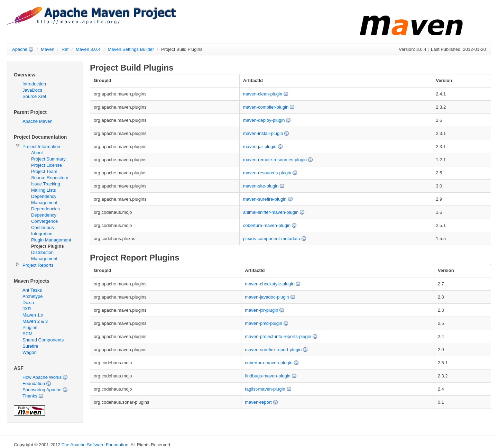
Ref (65, 49)
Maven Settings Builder (131, 49)
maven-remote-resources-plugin (275, 160)
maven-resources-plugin (267, 173)
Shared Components (43, 340)
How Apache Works (42, 377)
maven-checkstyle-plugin (270, 284)
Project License (47, 165)
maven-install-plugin (263, 133)
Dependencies (45, 209)
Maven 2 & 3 (35, 321)
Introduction (34, 84)
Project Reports (38, 265)
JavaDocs (32, 90)
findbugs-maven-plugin (268, 376)
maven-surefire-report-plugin (273, 350)
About (37, 153)
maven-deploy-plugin (264, 120)
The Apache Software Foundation (95, 445)
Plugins (30, 327)
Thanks (30, 396)
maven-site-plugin (261, 186)
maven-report (258, 402)
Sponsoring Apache (42, 390)
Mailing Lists (44, 190)
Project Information (41, 147)
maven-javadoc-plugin (267, 297)
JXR (27, 309)
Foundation (34, 383)
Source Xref (34, 96)
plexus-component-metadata (272, 239)
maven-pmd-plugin (264, 323)
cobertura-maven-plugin (267, 225)
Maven (48, 49)
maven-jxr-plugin (261, 310)
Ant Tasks (32, 290)
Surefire (30, 346)
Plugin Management (51, 240)
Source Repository (50, 178)
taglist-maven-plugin (265, 389)
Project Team (44, 171)
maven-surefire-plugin (265, 199)
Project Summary (48, 159)
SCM (27, 334)
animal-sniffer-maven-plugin (271, 212)
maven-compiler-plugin (266, 107)
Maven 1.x (33, 315)
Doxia (28, 303)
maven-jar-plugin (260, 147)
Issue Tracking (46, 184)
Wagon (30, 352)
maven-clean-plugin (263, 94)
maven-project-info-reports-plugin (278, 336)
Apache (20, 49)
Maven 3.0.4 (88, 49)
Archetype (33, 296)
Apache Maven (38, 121)
